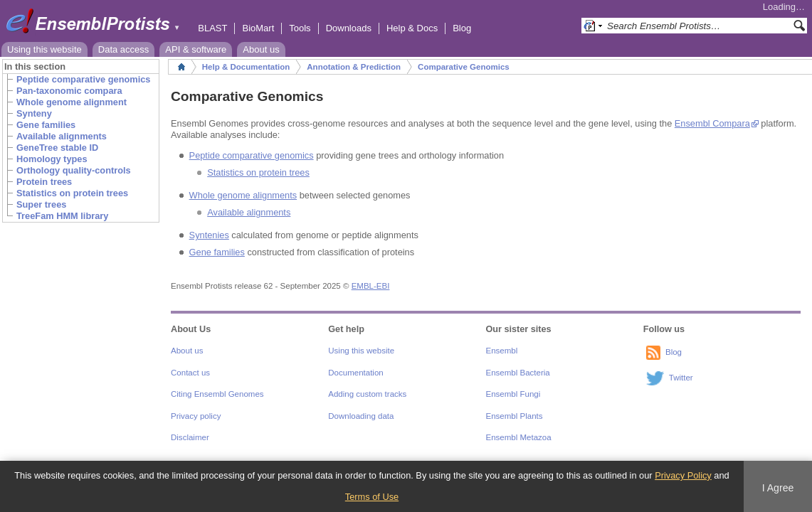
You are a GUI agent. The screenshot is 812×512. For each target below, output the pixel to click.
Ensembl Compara (712, 123)
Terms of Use (372, 497)
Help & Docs (412, 28)
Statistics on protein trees (258, 172)
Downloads (349, 28)
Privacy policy (196, 416)
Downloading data (361, 416)
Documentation (355, 373)
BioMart (258, 28)
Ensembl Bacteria (518, 373)
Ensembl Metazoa (519, 437)
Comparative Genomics (464, 67)
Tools (300, 28)
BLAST (212, 28)
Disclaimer (190, 437)
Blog (462, 28)
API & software (196, 49)
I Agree (778, 488)
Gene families (217, 252)
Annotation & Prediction (354, 67)
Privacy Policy (683, 475)
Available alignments (249, 212)
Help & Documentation (246, 67)
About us (261, 49)
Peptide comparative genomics (252, 155)
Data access (124, 49)
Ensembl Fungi (513, 394)
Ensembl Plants (515, 416)
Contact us (190, 373)
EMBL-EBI (371, 286)
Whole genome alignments (243, 195)
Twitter (681, 378)
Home (181, 67)
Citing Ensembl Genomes (217, 394)
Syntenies (209, 235)
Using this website (44, 49)
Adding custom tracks (367, 394)
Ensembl (502, 351)
